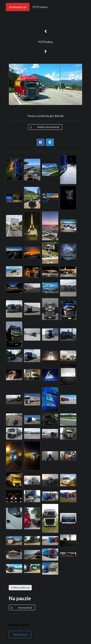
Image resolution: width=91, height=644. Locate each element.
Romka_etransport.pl (44, 127)
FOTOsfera (40, 7)
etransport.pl (18, 7)
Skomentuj (20, 634)
